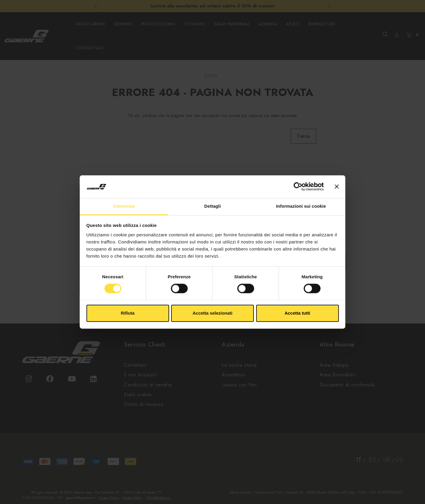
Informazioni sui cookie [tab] (301, 206)
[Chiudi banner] (337, 187)
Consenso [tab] (124, 206)
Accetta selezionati (212, 313)
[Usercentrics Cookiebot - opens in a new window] (298, 187)
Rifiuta (128, 313)
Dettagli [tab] (212, 206)
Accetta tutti (297, 313)
